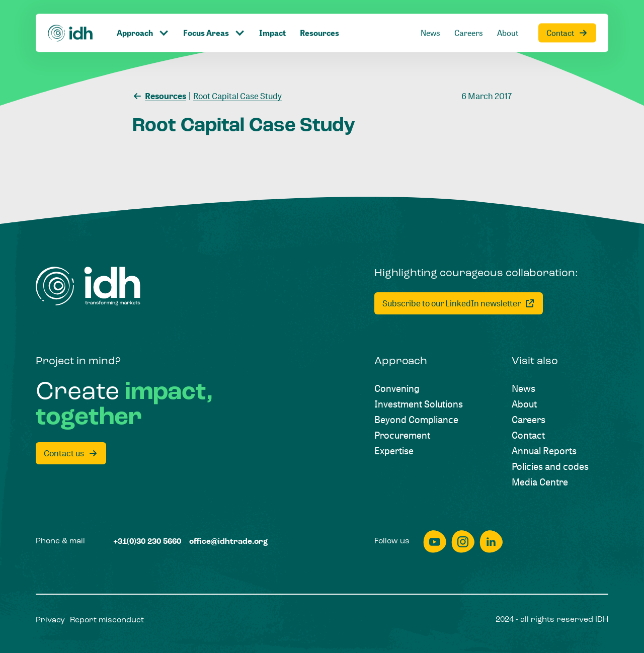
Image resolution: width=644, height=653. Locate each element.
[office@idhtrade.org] (228, 542)
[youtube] (435, 542)
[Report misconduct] (107, 621)
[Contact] (567, 16)
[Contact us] (71, 453)
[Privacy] (50, 621)
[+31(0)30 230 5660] (147, 542)
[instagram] (463, 542)
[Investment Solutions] (419, 404)
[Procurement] (402, 435)
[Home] (71, 15)
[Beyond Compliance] (416, 419)
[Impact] (272, 16)
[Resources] (319, 16)
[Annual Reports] (544, 451)
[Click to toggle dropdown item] (143, 16)
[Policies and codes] (550, 466)
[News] (430, 16)
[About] (508, 16)
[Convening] (397, 388)
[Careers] (469, 16)
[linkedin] (491, 542)
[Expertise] (394, 451)
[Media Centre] (540, 482)
